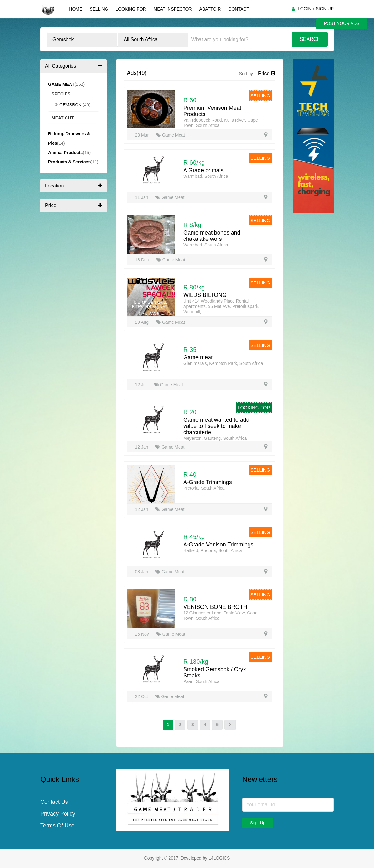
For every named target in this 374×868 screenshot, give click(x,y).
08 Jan (142, 572)
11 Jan (142, 197)
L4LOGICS (219, 858)
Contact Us (54, 802)
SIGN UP (325, 9)
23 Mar (143, 135)
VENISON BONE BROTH (215, 607)
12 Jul (142, 385)
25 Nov (143, 634)
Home (76, 9)
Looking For (131, 9)
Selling (99, 9)
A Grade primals (203, 170)
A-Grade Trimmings (208, 482)
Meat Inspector (172, 9)
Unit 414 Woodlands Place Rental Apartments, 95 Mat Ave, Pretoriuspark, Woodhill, (221, 306)
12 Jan (142, 447)
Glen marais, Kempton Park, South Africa (223, 363)
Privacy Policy (58, 814)
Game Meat (170, 135)
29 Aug (143, 322)
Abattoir (210, 9)
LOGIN (305, 9)
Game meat (198, 357)
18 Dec (143, 260)
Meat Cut (63, 118)
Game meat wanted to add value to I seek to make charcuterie (216, 426)
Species (61, 94)
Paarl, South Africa (201, 681)
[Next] (230, 725)
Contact (239, 9)
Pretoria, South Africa (204, 488)
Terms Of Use (57, 826)
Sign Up (258, 823)
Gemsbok (69, 105)
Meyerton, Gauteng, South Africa (215, 438)
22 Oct (142, 696)
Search (310, 39)
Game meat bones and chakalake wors (212, 236)
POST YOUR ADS (342, 24)
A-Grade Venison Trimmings (218, 545)
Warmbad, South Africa (206, 176)
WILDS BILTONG (205, 295)
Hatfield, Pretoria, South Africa (213, 550)
